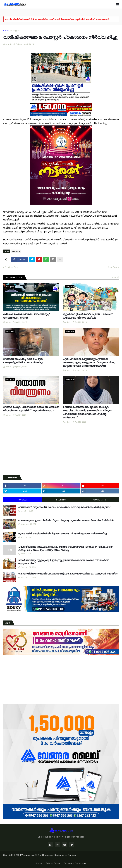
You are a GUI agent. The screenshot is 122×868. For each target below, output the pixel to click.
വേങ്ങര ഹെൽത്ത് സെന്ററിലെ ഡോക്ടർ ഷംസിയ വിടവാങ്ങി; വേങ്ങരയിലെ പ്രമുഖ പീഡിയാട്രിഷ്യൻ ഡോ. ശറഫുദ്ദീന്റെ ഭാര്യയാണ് (87, 412)
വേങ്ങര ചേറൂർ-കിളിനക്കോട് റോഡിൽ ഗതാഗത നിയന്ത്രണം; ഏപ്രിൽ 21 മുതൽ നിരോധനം (31, 409)
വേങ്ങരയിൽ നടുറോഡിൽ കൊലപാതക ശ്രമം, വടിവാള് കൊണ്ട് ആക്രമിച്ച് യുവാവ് (64, 507)
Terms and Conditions (75, 863)
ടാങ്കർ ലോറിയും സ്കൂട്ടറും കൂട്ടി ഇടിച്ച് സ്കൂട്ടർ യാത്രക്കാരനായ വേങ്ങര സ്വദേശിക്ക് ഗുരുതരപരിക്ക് (63, 562)
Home (6, 31)
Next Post (113, 267)
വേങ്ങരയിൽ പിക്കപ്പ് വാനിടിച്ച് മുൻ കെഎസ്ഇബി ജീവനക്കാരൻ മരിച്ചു (23, 361)
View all (115, 277)
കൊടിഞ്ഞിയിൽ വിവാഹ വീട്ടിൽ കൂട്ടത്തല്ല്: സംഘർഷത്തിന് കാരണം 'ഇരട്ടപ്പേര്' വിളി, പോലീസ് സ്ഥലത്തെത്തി (57, 19)
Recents (61, 500)
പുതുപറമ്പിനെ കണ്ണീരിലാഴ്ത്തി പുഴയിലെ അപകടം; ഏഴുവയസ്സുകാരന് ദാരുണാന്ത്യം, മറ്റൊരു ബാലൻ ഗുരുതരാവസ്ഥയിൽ (89, 362)
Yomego (72, 855)
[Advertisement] (61, 449)
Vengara (16, 31)
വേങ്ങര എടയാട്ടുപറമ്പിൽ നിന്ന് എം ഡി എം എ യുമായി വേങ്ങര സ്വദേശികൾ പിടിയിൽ (66, 520)
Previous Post (11, 267)
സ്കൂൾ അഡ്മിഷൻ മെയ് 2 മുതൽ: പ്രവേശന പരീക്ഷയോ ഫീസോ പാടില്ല (88, 316)
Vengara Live (28, 855)
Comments (100, 500)
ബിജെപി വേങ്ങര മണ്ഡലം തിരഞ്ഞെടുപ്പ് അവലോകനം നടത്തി (26, 316)
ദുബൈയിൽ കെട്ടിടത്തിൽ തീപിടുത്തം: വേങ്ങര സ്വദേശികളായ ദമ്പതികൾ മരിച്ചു (62, 534)
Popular (22, 500)
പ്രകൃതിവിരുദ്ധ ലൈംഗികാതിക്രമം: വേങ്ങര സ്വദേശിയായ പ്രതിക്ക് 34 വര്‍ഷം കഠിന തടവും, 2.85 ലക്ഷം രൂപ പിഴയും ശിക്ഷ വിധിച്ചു (65, 548)
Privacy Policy (53, 863)
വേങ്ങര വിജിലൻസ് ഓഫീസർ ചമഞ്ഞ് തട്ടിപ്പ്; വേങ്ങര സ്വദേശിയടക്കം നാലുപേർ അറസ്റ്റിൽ (68, 574)
